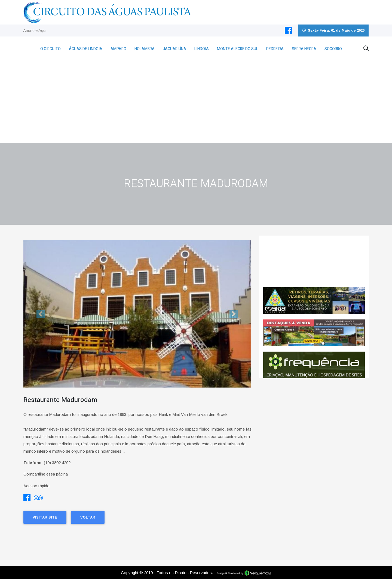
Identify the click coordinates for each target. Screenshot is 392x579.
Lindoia (202, 49)
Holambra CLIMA (314, 261)
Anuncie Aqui (35, 30)
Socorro (333, 49)
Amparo (118, 49)
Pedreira (275, 49)
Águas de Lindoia (86, 49)
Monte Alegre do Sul (238, 49)
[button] (40, 314)
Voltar (88, 517)
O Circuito (50, 49)
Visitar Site (45, 517)
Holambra (145, 49)
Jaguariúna (174, 49)
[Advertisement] (196, 102)
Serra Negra (304, 49)
